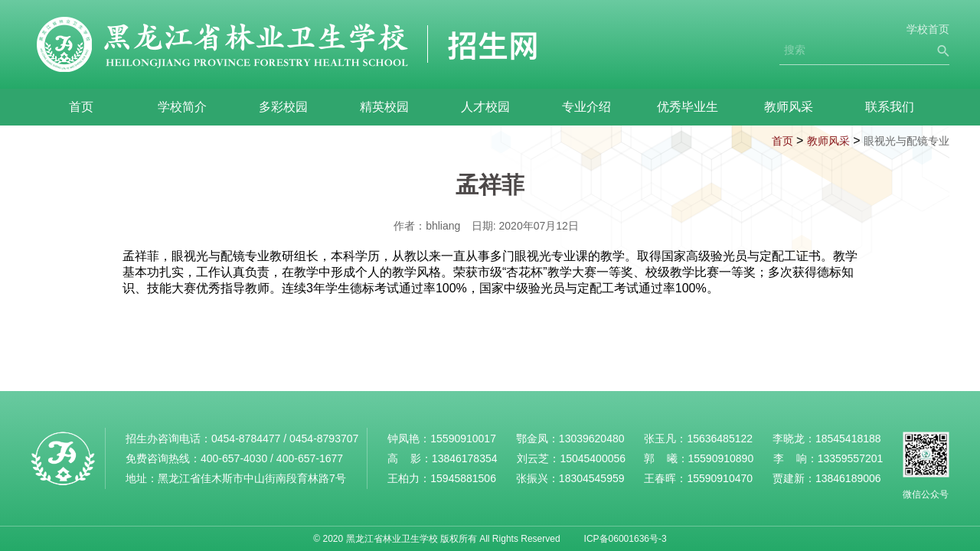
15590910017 (463, 439)
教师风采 (789, 107)
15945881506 (463, 478)
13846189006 (848, 478)
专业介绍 (586, 107)
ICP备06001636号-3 (626, 539)
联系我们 (890, 107)
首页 (81, 107)
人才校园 (485, 107)
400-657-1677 (310, 458)
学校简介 (182, 107)
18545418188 (848, 439)
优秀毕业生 (688, 107)
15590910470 (720, 478)
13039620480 (592, 439)
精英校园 (384, 107)
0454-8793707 (324, 439)
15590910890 (721, 458)
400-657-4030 (234, 458)
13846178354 (465, 458)
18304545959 (592, 478)
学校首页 (928, 29)
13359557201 (851, 458)
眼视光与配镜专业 (906, 141)
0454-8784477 (246, 439)
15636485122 (720, 439)
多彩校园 (283, 107)
